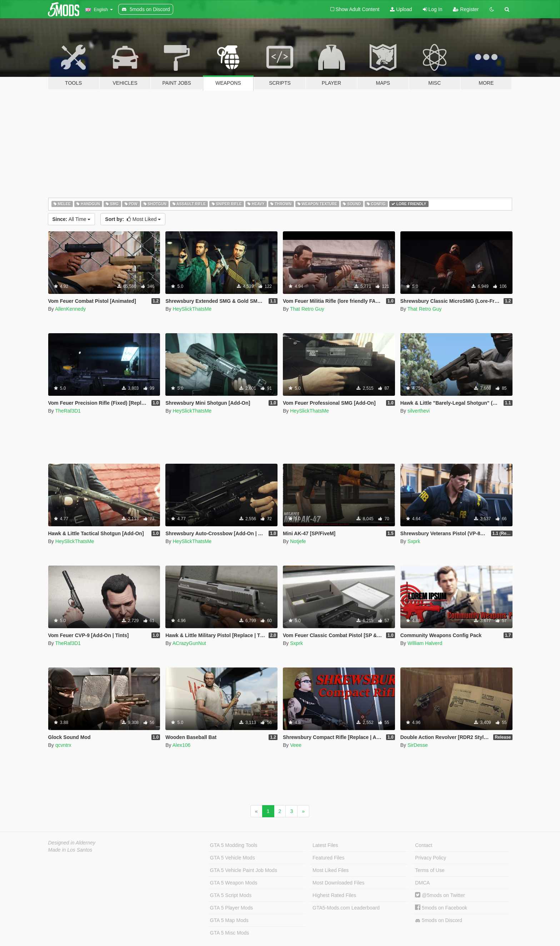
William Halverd (425, 643)
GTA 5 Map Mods (229, 920)
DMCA (422, 883)
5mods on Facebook (441, 908)
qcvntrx (63, 745)
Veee (296, 745)
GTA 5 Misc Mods (229, 933)
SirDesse (418, 745)
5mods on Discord (439, 920)
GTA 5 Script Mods (231, 895)
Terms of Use (430, 870)
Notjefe (298, 541)
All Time (72, 219)
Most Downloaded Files (339, 883)
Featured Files (328, 858)
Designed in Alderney (72, 843)
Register (466, 9)
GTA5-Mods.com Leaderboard (346, 908)
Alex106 (182, 745)
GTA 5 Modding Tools (234, 845)
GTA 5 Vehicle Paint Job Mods (244, 870)
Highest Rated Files (334, 895)
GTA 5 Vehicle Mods (232, 858)
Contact (424, 845)
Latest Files (325, 845)
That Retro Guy (307, 309)
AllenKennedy (70, 309)
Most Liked (133, 219)
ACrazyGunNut (189, 643)
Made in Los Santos (70, 850)
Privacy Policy (431, 858)
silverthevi (419, 411)
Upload (401, 9)
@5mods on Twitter (440, 895)
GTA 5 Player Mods (231, 908)
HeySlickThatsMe (192, 309)
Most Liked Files (331, 870)
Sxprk (414, 541)
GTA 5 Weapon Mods (234, 883)
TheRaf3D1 (68, 411)
